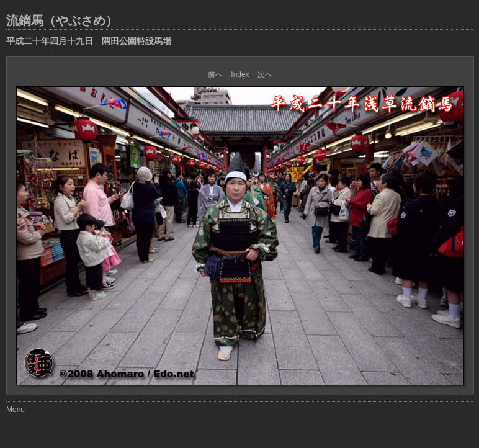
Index (240, 74)
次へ (265, 74)
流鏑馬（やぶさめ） (62, 20)
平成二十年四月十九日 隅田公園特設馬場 (89, 41)
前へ (215, 74)
